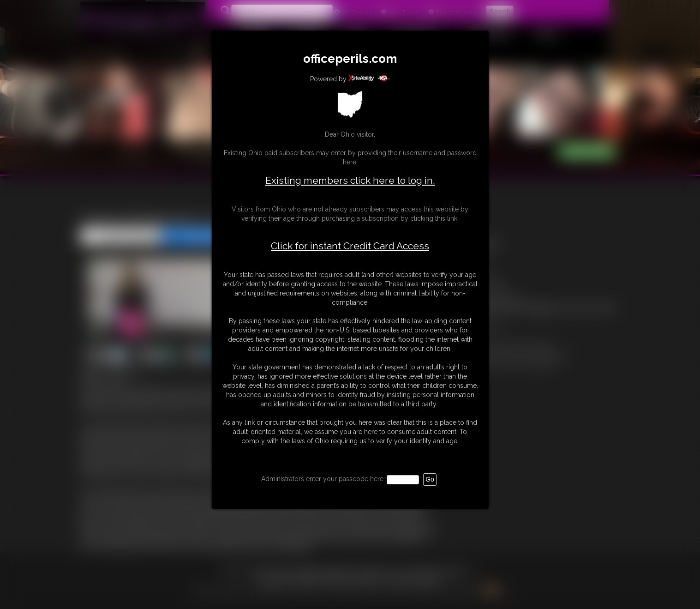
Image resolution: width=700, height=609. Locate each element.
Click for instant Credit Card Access (350, 246)
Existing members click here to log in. (350, 180)
